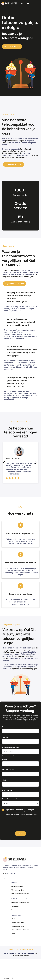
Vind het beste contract (14, 164)
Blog (14, 933)
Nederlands (7, 978)
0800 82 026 (15, 906)
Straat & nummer (8, 770)
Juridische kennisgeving (25, 949)
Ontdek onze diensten (12, 46)
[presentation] (17, 821)
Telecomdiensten (18, 926)
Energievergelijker (17, 886)
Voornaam (6, 737)
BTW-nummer (7, 790)
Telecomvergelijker (17, 890)
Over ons (15, 919)
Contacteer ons (16, 910)
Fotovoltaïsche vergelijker (20, 894)
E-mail (5, 760)
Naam (4, 727)
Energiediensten (18, 922)
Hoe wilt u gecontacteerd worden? (14, 799)
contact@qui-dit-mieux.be (20, 903)
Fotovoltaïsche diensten (20, 930)
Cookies (11, 949)
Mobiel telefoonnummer (11, 747)
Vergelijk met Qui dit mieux (15, 284)
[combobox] (8, 978)
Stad (4, 780)
